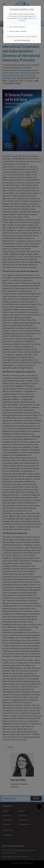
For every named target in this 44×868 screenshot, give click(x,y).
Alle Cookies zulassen (16, 27)
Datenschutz (32, 18)
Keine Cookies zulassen (17, 31)
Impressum (22, 21)
